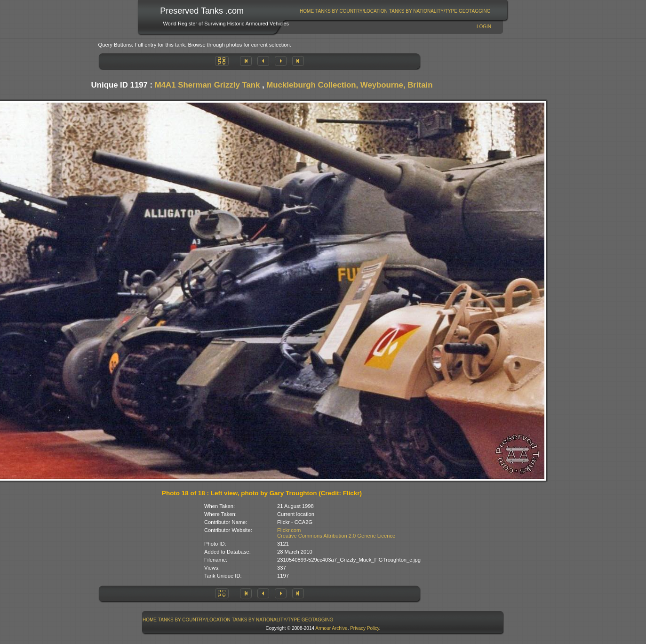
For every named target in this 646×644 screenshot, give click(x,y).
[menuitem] (307, 11)
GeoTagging (475, 11)
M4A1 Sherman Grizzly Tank (207, 85)
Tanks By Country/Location (351, 11)
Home (307, 11)
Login (484, 27)
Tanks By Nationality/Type (423, 11)
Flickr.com (289, 530)
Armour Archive (331, 628)
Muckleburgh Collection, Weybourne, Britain (349, 85)
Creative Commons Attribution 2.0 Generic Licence (336, 536)
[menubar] (395, 11)
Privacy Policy (365, 628)
